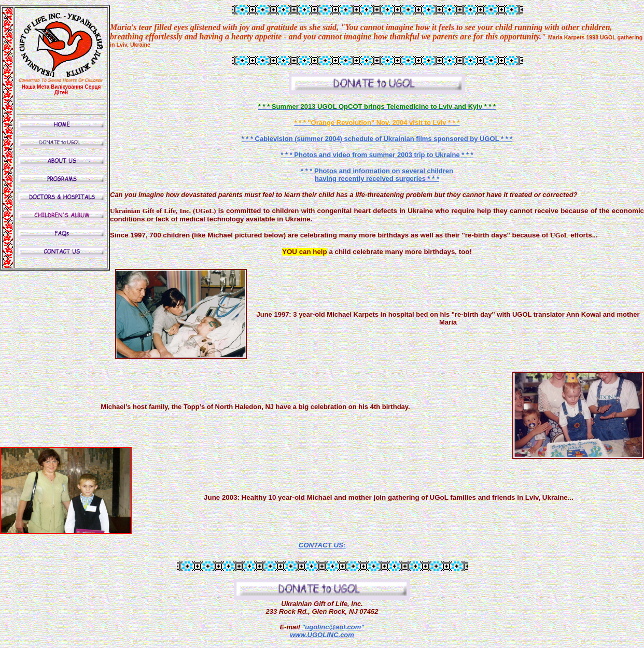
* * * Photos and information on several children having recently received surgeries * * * (377, 175)
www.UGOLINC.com (322, 635)
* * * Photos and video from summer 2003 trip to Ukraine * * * (377, 155)
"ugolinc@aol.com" (333, 627)
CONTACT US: (322, 545)
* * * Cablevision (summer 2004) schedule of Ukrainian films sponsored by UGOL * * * (377, 139)
